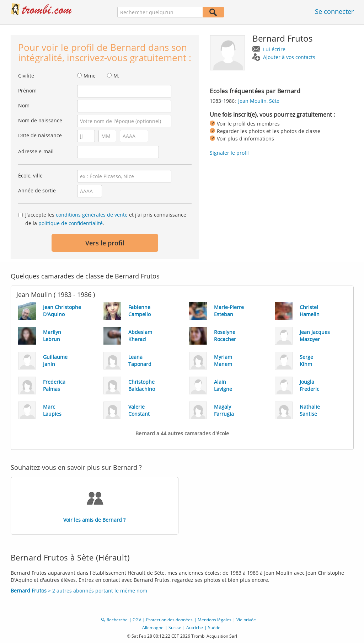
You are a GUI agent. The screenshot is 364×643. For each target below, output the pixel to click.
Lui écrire (274, 49)
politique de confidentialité (71, 223)
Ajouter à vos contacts (289, 57)
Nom (24, 105)
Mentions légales (215, 620)
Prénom (27, 91)
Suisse (175, 628)
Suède (214, 628)
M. (116, 76)
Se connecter (334, 11)
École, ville (30, 176)
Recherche (117, 620)
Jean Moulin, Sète (259, 101)
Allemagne (153, 628)
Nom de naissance (40, 120)
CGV (137, 620)
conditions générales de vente (92, 215)
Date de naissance (40, 135)
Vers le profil (105, 243)
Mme (90, 76)
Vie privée (246, 620)
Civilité (26, 76)
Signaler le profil (229, 153)
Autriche (195, 628)
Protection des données (169, 620)
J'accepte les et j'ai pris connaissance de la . (106, 219)
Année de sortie (37, 190)
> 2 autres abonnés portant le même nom (79, 591)
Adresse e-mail (36, 151)
